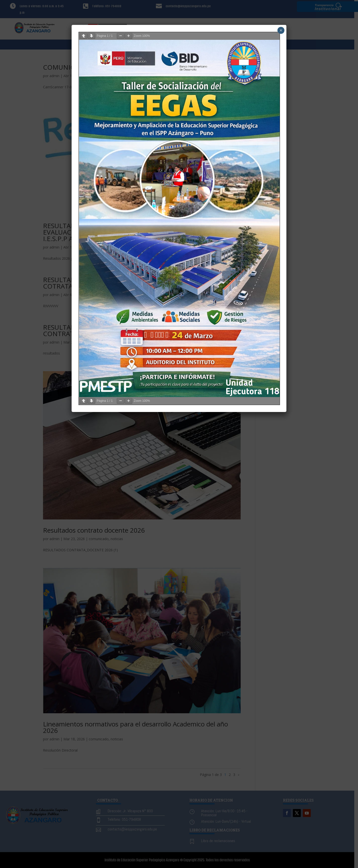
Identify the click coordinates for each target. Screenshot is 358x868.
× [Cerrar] (281, 30)
